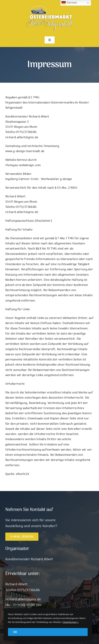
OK (15, 632)
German (69, 3)
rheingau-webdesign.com (23, 165)
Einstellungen (71, 622)
